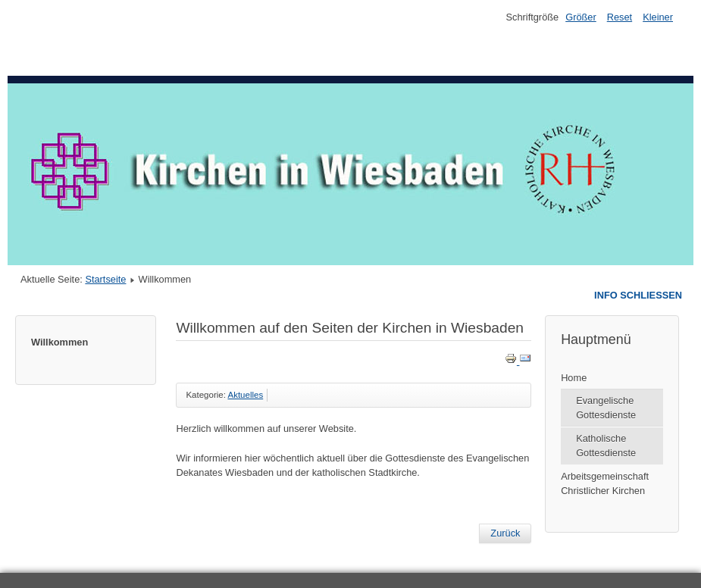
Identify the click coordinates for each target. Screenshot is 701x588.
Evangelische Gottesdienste (606, 408)
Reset (620, 17)
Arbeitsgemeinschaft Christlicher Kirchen (605, 483)
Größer (581, 17)
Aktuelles (245, 395)
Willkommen (59, 342)
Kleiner (658, 17)
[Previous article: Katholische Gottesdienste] (505, 533)
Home (574, 378)
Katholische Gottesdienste (606, 446)
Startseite (105, 279)
